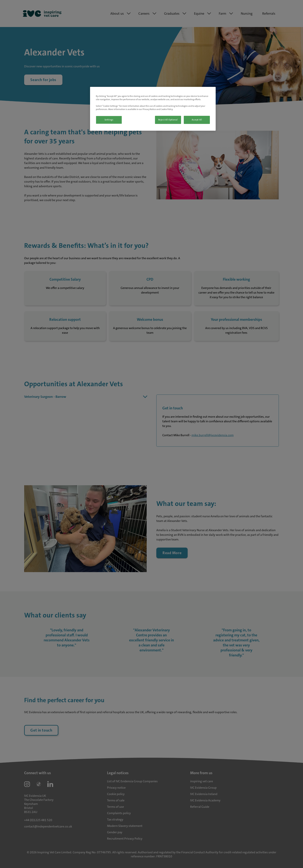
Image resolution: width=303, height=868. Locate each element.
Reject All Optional (168, 120)
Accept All (197, 120)
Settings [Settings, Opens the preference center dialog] (109, 120)
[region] (153, 109)
